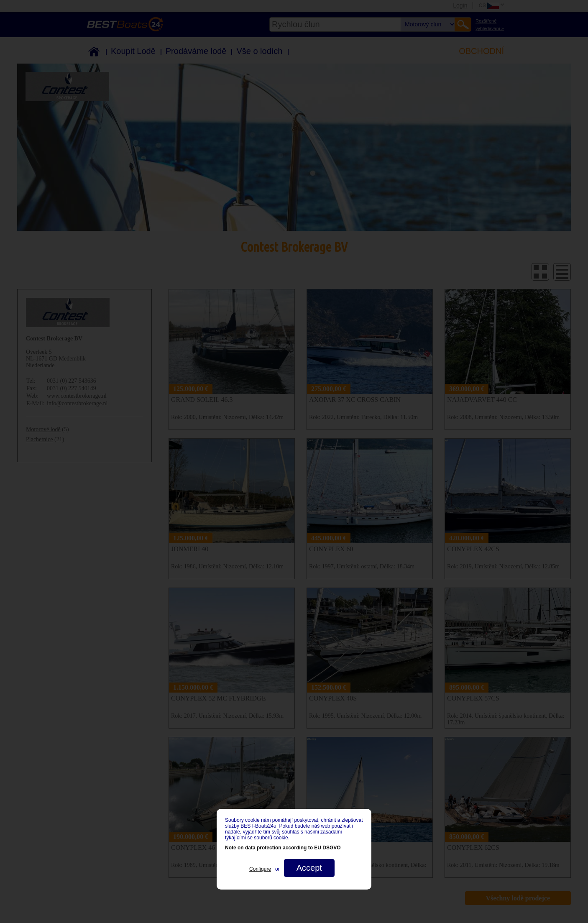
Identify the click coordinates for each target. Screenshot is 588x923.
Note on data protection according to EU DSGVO (283, 848)
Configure (260, 869)
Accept (309, 868)
